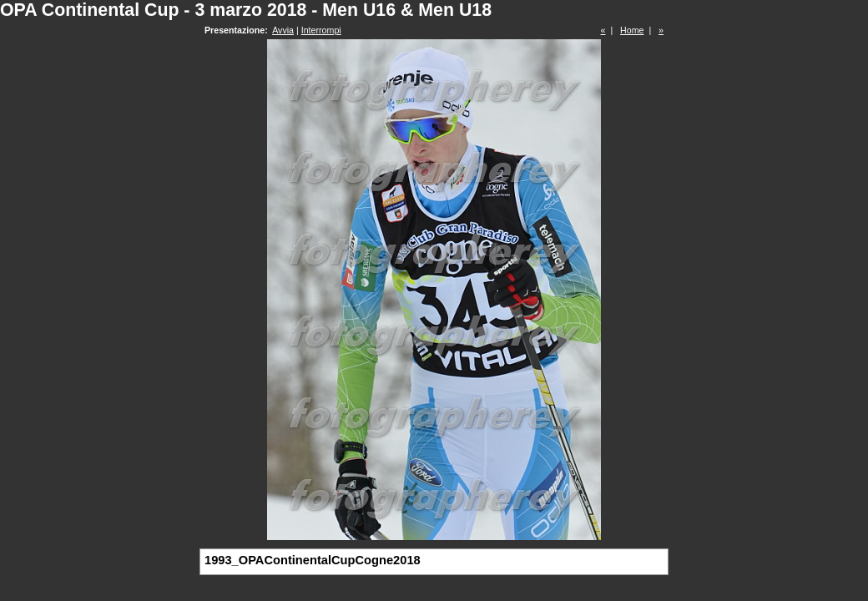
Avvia (283, 30)
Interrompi (321, 30)
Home (632, 30)
